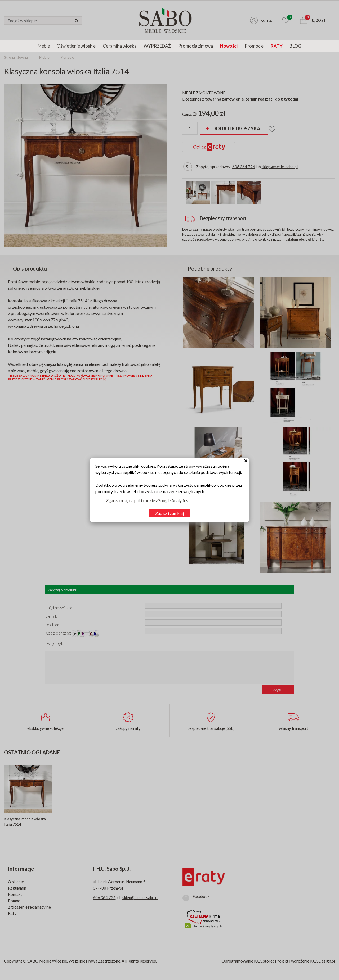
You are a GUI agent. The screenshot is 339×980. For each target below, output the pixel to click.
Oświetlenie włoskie (76, 46)
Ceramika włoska (120, 46)
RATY (276, 46)
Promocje (254, 46)
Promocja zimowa (196, 46)
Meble (44, 46)
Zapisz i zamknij (169, 513)
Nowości (229, 46)
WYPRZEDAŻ (157, 46)
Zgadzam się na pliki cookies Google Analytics (147, 500)
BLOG (295, 46)
